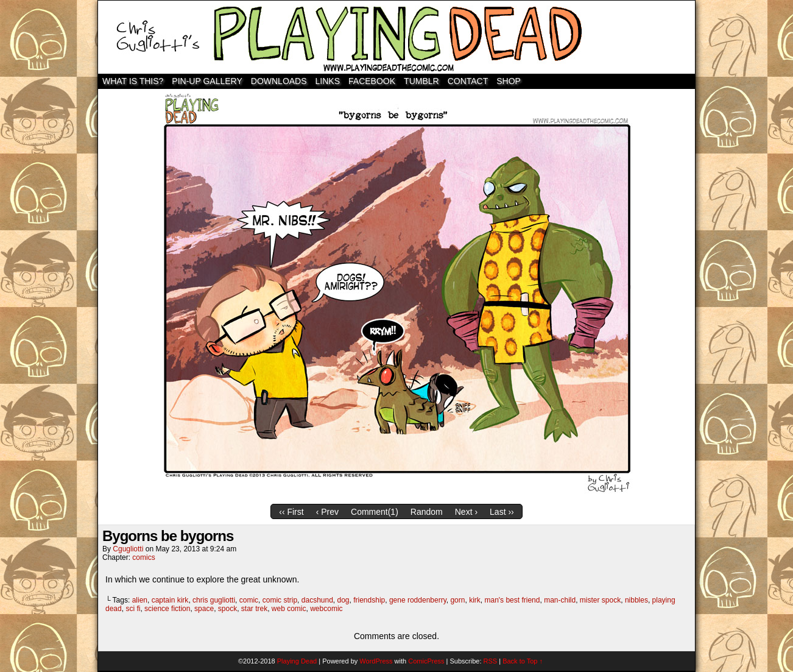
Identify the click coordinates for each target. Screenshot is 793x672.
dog (344, 600)
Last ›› (502, 512)
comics (143, 557)
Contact (468, 81)
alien (140, 600)
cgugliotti (128, 549)
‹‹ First (291, 512)
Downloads (279, 81)
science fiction (167, 609)
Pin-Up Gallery (207, 81)
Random (427, 512)
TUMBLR (421, 81)
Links (328, 81)
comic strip (280, 600)
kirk (475, 600)
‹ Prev (327, 512)
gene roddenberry (418, 600)
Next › (466, 512)
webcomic (326, 609)
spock (227, 609)
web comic (289, 609)
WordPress (376, 661)
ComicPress (426, 661)
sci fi (133, 609)
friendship (369, 600)
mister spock (600, 600)
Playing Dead (397, 37)
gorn (457, 600)
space (204, 609)
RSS (491, 661)
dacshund (317, 600)
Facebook (372, 81)
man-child (560, 600)
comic (249, 600)
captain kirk (170, 600)
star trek (254, 609)
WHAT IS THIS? (133, 81)
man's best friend (512, 600)
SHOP (509, 81)
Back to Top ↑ (523, 661)
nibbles (636, 600)
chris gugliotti (214, 600)
